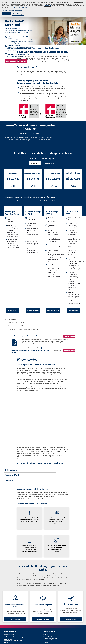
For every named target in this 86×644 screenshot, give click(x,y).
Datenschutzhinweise (16, 10)
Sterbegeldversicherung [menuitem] (50, 638)
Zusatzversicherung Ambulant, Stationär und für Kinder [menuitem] (13, 637)
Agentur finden (15, 604)
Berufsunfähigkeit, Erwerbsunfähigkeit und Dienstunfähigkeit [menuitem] (50, 624)
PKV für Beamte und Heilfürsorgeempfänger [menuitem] (10, 631)
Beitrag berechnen (50, 163)
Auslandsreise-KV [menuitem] (9, 620)
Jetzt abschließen (71, 604)
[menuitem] (23, 616)
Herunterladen (68, 336)
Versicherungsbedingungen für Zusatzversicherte (25, 336)
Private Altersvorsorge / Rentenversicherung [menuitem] (50, 631)
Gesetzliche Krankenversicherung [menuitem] (13, 622)
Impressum (5, 10)
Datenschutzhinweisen (20, 7)
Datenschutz (47, 6)
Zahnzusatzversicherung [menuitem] (11, 634)
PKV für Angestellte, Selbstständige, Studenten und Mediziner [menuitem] (13, 626)
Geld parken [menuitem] (46, 627)
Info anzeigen (58, 351)
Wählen (14, 186)
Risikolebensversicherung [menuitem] (50, 636)
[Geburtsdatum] (35, 163)
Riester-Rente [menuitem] (47, 634)
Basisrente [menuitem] (46, 620)
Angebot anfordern (13, 310)
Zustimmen (6, 14)
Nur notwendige (18, 14)
